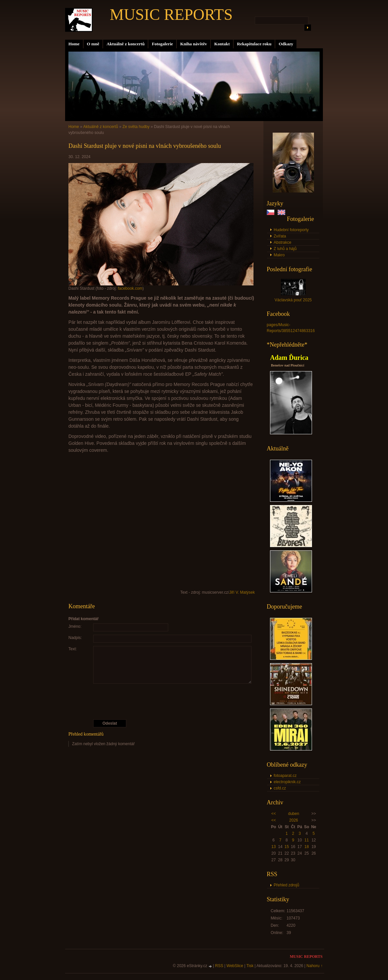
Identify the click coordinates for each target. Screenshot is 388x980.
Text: (73, 649)
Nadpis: (75, 638)
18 (307, 847)
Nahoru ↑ (314, 966)
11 (307, 840)
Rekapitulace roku (254, 44)
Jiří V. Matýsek (242, 592)
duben (294, 814)
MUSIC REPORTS (171, 14)
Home (74, 44)
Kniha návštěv (194, 44)
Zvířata (280, 236)
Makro (279, 255)
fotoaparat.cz (285, 776)
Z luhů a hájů (285, 249)
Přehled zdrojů (286, 885)
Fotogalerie (162, 44)
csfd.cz (280, 788)
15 (287, 847)
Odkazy (286, 44)
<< (274, 814)
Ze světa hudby (136, 127)
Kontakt (222, 44)
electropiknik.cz (287, 782)
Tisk (250, 966)
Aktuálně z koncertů (125, 44)
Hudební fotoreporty (291, 230)
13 (273, 847)
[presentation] (162, 702)
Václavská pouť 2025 (293, 300)
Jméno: (75, 626)
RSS (219, 966)
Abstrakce (282, 242)
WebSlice (235, 966)
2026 (294, 820)
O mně (93, 44)
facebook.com (130, 288)
